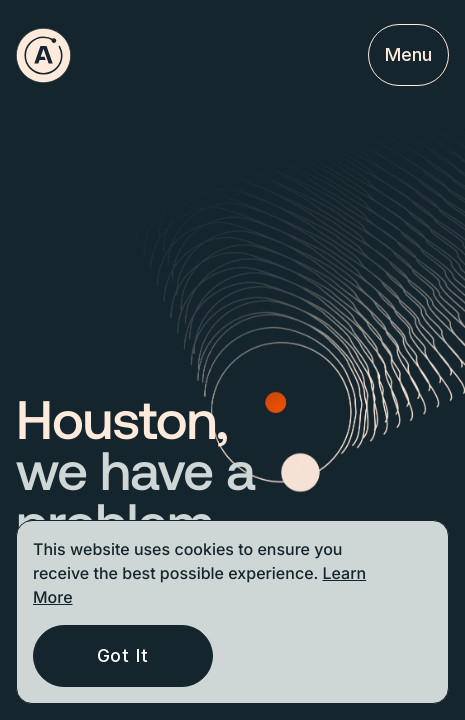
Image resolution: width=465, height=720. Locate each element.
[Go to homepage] (43, 55)
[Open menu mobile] (408, 55)
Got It (123, 655)
